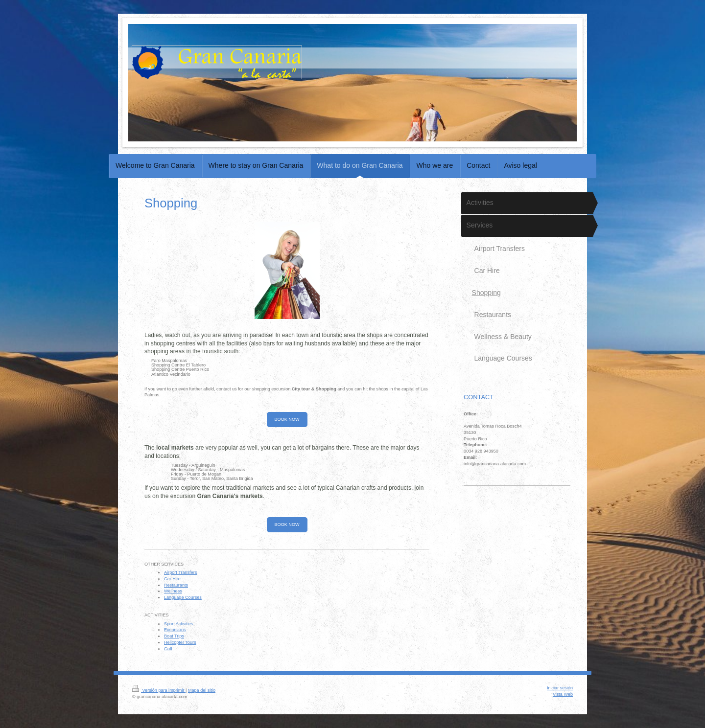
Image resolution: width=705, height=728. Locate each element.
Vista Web (563, 694)
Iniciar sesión (560, 688)
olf (170, 649)
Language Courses (183, 597)
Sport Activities (179, 624)
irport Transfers (182, 572)
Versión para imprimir (159, 690)
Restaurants (176, 585)
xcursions (176, 630)
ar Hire (174, 579)
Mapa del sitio (202, 690)
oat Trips (176, 636)
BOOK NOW (287, 419)
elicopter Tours (182, 642)
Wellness (173, 591)
